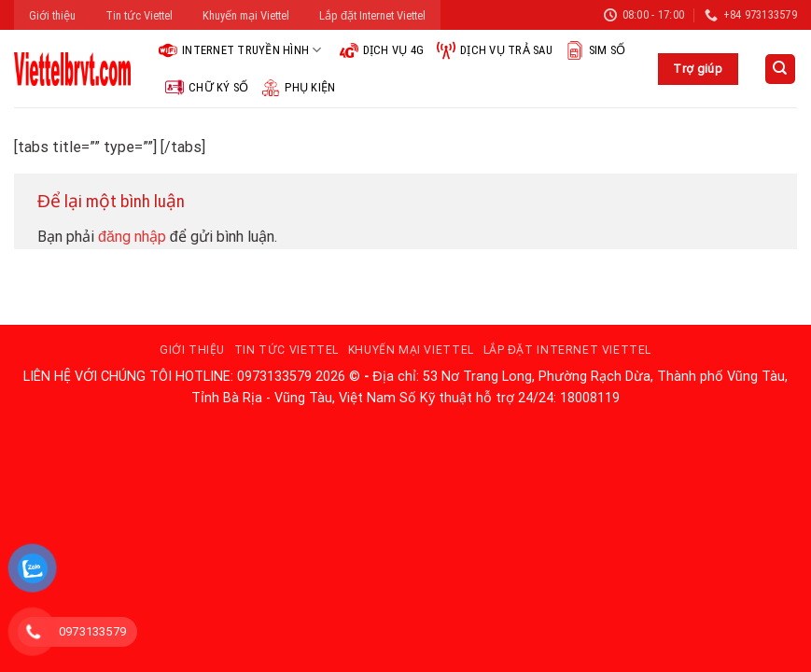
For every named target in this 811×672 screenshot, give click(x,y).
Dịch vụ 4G (382, 50)
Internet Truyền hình (240, 50)
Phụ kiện (298, 88)
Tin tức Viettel (139, 15)
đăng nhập (132, 237)
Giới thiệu (52, 15)
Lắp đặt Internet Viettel (372, 15)
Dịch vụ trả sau (495, 50)
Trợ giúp (698, 69)
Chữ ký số (207, 88)
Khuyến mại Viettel (246, 15)
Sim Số (596, 50)
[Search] (781, 70)
